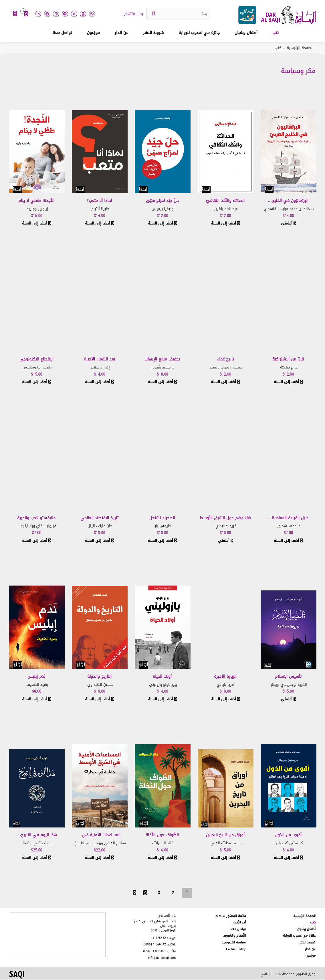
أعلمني (289, 224)
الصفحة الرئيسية (300, 48)
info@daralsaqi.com (162, 958)
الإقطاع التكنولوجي (36, 360)
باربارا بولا (25, 526)
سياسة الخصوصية (234, 943)
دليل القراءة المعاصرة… (288, 519)
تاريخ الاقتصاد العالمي (99, 519)
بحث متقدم (134, 15)
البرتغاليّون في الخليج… (288, 201)
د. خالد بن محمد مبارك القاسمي (289, 209)
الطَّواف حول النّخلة (162, 836)
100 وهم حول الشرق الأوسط (225, 519)
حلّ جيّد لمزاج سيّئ (162, 201)
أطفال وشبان (246, 33)
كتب (276, 33)
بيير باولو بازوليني (163, 685)
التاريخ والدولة (99, 677)
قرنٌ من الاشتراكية (288, 360)
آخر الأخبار (239, 923)
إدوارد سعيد (100, 368)
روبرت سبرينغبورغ (88, 844)
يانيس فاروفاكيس (37, 368)
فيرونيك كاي (46, 526)
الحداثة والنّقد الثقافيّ (225, 201)
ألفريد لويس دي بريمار (289, 685)
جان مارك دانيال (100, 526)
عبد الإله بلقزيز (226, 209)
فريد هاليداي (226, 526)
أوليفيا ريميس (163, 209)
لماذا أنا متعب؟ (99, 201)
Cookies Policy (236, 950)
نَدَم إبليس (36, 677)
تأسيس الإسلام (288, 677)
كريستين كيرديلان (289, 844)
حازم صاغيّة (289, 368)
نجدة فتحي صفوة (37, 844)
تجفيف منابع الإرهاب (162, 360)
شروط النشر (153, 33)
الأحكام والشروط (235, 936)
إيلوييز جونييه (37, 209)
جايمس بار (163, 526)
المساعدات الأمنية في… (99, 836)
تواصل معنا (62, 33)
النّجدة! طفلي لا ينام (36, 201)
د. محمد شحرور (163, 368)
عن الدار (121, 33)
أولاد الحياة (162, 677)
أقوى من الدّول (288, 836)
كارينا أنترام (100, 209)
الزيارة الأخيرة (225, 677)
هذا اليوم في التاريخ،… (36, 836)
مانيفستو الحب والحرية (36, 519)
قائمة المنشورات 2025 (231, 916)
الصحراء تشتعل (162, 519)
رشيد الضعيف (37, 685)
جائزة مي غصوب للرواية (199, 33)
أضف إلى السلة (225, 224)
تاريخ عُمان (225, 360)
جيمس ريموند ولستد (226, 368)
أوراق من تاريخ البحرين (225, 836)
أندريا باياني (226, 685)
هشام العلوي (115, 844)
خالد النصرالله (163, 844)
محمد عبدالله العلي (226, 844)
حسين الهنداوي (100, 685)
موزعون (93, 33)
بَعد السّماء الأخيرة (99, 360)
